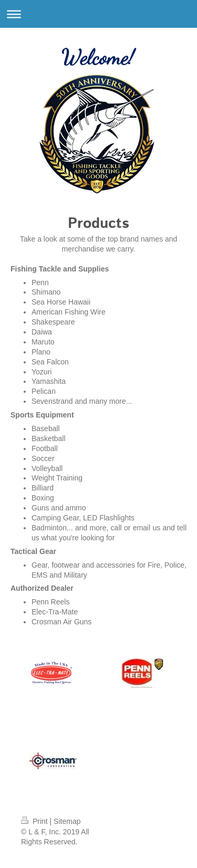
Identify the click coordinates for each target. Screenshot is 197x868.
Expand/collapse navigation (98, 14)
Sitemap (67, 821)
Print (35, 821)
